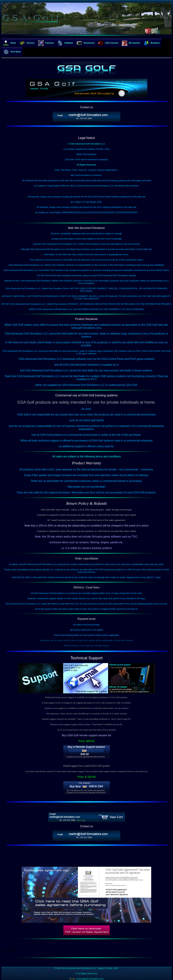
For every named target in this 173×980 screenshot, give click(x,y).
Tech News (12, 52)
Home (10, 43)
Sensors (27, 43)
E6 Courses (131, 43)
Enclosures (86, 43)
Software (65, 43)
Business (152, 43)
